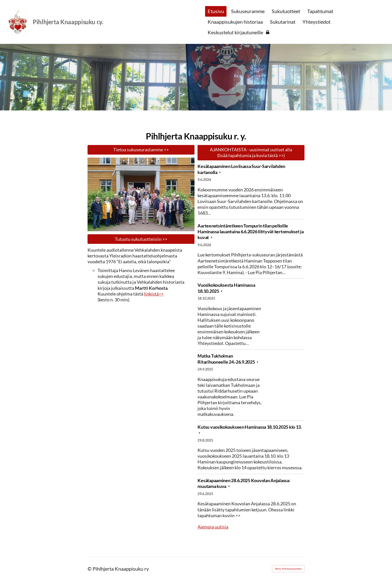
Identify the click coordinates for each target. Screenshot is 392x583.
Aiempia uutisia (213, 527)
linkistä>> (154, 294)
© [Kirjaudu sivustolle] (90, 569)
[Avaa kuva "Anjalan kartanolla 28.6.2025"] (141, 194)
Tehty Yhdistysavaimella (288, 569)
